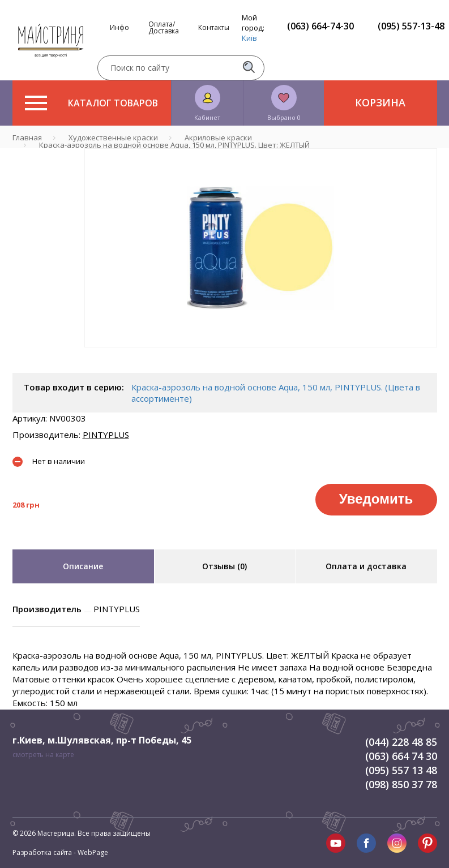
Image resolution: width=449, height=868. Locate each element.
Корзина (380, 102)
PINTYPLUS (106, 435)
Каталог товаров (91, 103)
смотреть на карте (43, 755)
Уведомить (376, 499)
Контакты (214, 28)
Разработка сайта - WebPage (60, 852)
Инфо (119, 28)
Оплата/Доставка (164, 28)
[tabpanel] (261, 248)
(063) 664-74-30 (320, 26)
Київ (249, 38)
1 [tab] (260, 355)
